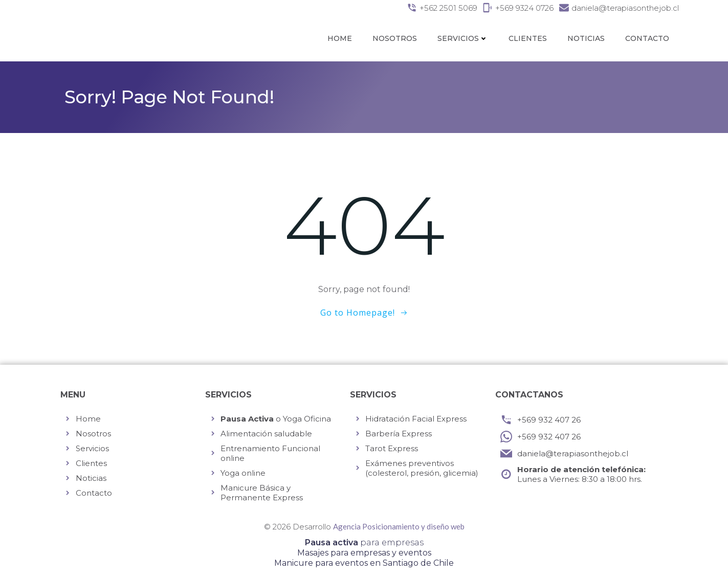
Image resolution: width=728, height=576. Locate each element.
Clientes (528, 38)
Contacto (647, 38)
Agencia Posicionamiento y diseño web (399, 526)
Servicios (463, 38)
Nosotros (395, 38)
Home (340, 38)
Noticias (586, 38)
